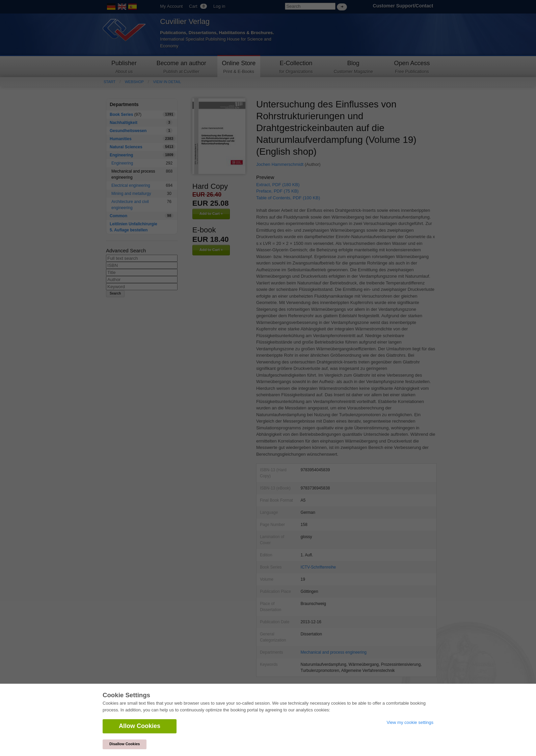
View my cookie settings (410, 722)
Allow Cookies (140, 726)
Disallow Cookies (125, 744)
